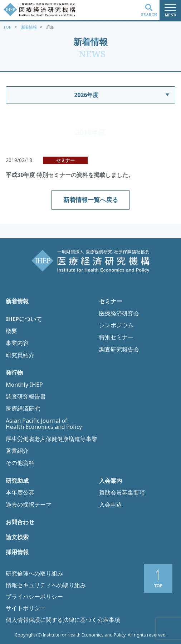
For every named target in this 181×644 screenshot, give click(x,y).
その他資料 (20, 463)
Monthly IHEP (24, 385)
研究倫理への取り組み (34, 573)
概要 (11, 331)
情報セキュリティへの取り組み (46, 585)
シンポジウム (116, 325)
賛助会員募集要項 (122, 493)
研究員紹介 (20, 355)
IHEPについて (24, 319)
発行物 (14, 373)
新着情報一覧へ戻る (91, 200)
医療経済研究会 (119, 314)
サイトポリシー (26, 608)
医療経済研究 (23, 409)
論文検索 (17, 537)
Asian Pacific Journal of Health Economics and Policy (44, 424)
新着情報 (29, 27)
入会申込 (111, 505)
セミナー (111, 301)
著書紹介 (17, 451)
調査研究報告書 (26, 397)
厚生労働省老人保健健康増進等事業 (52, 439)
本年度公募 (20, 493)
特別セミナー (116, 338)
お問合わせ (20, 522)
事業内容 (17, 343)
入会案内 (111, 481)
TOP (7, 27)
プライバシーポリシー (34, 597)
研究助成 (17, 481)
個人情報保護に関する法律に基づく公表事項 (63, 620)
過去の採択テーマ (29, 505)
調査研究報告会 (119, 350)
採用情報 (17, 552)
